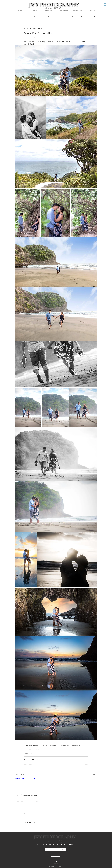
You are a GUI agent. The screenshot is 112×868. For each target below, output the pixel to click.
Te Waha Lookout (64, 746)
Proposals (55, 17)
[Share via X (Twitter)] (29, 759)
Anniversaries (65, 17)
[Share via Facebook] (24, 759)
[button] (105, 4)
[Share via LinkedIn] (33, 759)
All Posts (17, 17)
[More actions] (87, 28)
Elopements (46, 17)
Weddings (37, 17)
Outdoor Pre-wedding (78, 17)
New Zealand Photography (33, 749)
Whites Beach (76, 746)
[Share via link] (37, 759)
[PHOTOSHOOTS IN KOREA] (28, 785)
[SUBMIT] (55, 855)
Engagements (27, 17)
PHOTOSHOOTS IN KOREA (27, 795)
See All (95, 774)
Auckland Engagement (50, 746)
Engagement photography (32, 746)
